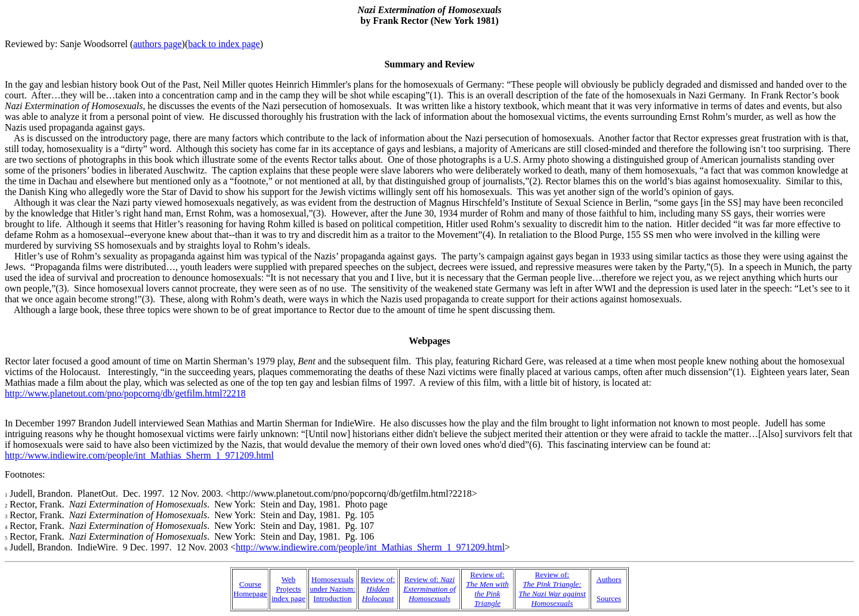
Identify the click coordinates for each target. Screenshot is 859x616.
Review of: (378, 589)
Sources (609, 598)
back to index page (224, 44)
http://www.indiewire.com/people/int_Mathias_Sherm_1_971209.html (139, 455)
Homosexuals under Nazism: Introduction (332, 589)
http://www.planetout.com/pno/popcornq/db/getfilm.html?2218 (125, 393)
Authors (609, 579)
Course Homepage (250, 589)
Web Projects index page (288, 589)
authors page (157, 44)
